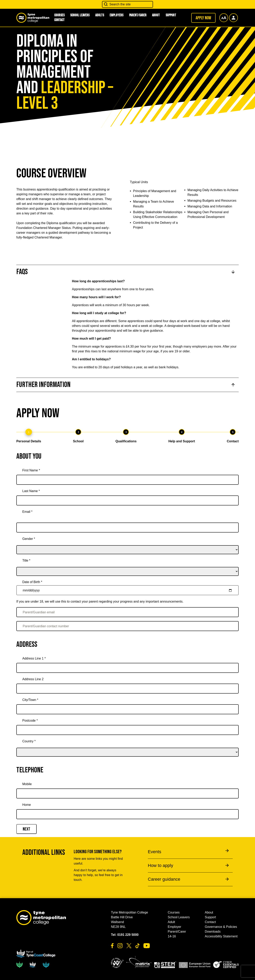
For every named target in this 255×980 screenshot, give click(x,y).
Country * (29, 741)
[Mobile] (127, 793)
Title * (26, 560)
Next (26, 829)
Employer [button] (175, 927)
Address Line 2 (33, 679)
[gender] (127, 544)
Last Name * (31, 491)
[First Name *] (127, 480)
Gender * (29, 539)
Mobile (27, 784)
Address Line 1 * (34, 658)
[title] (127, 566)
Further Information (43, 385)
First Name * (31, 470)
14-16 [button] (172, 936)
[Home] (127, 814)
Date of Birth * (32, 582)
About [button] (156, 15)
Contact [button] (59, 20)
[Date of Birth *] (127, 590)
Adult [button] (171, 922)
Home (27, 805)
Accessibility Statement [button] (221, 936)
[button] (117, 963)
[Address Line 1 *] (127, 668)
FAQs (22, 272)
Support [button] (171, 15)
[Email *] (127, 528)
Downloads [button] (213, 932)
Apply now (203, 18)
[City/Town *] (127, 709)
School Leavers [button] (80, 15)
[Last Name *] (127, 500)
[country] (127, 747)
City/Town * (30, 700)
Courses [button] (174, 912)
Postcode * (30, 721)
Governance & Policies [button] (221, 927)
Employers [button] (116, 15)
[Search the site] (127, 4)
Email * (27, 512)
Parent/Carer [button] (138, 15)
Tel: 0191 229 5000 (125, 935)
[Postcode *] (127, 730)
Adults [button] (100, 15)
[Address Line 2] (127, 689)
